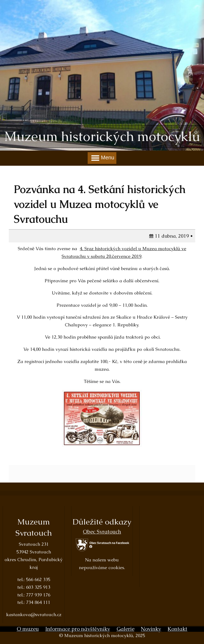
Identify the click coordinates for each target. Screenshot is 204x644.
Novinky (151, 629)
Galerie (126, 629)
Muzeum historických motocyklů (102, 137)
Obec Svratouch (102, 532)
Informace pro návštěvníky (78, 629)
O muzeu (28, 629)
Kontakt (177, 629)
